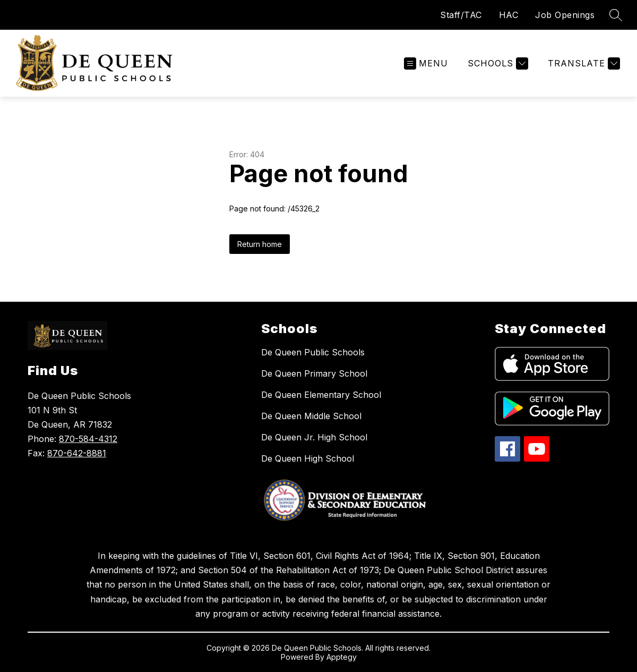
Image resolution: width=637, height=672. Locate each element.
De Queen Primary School (314, 373)
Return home (260, 244)
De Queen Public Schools (313, 352)
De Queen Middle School (311, 416)
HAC (509, 15)
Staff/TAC (461, 15)
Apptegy (342, 657)
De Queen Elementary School (321, 395)
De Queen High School (308, 458)
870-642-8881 (77, 453)
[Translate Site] (583, 63)
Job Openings (565, 15)
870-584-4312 (88, 439)
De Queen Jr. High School (314, 437)
